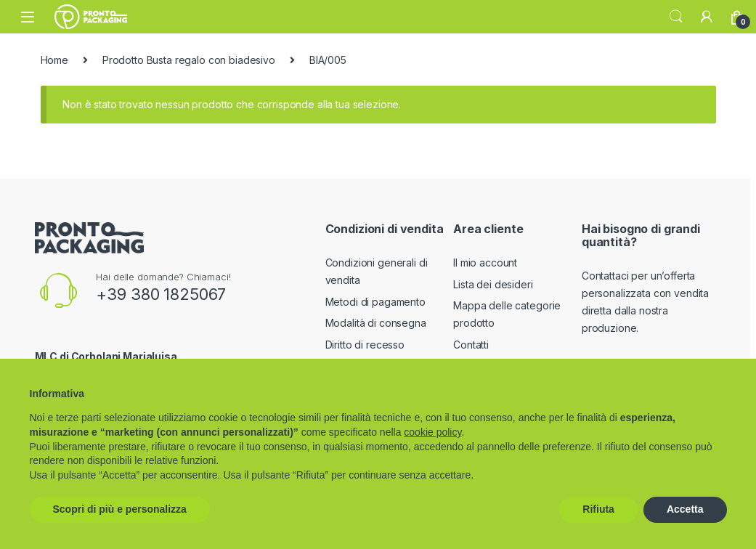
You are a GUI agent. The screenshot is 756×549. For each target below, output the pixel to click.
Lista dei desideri (493, 284)
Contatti (471, 345)
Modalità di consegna (376, 323)
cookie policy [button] (432, 432)
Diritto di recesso (365, 345)
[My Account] (707, 17)
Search (676, 17)
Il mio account (485, 263)
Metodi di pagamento (375, 302)
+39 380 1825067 (161, 294)
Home (54, 60)
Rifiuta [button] (598, 509)
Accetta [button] (685, 509)
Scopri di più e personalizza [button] (120, 509)
